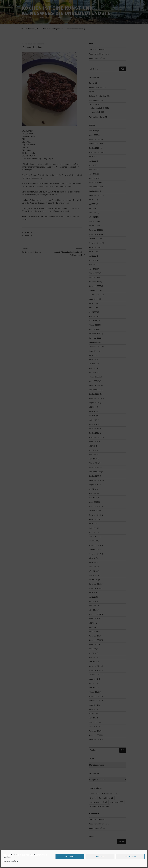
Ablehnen (100, 857)
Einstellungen (130, 857)
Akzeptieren (70, 857)
